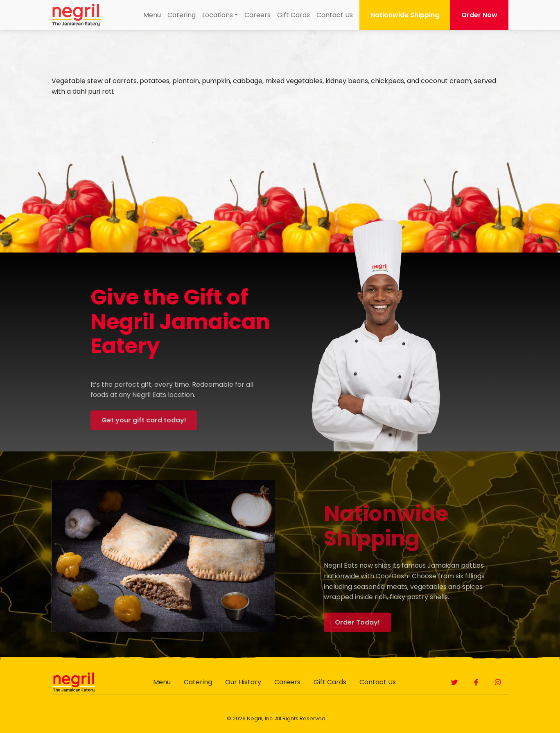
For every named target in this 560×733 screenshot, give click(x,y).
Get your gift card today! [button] (144, 429)
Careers (257, 15)
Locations (218, 15)
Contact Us (335, 15)
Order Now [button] (479, 15)
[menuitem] (152, 15)
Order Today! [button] (357, 631)
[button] (454, 682)
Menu (152, 15)
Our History (243, 682)
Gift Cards (294, 15)
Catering (182, 15)
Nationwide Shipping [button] (405, 15)
